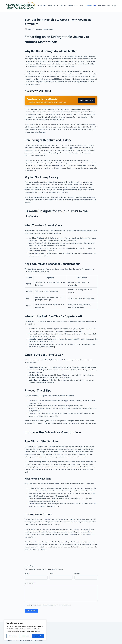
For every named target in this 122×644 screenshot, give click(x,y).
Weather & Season (104, 6)
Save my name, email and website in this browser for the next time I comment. (49, 605)
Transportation (91, 6)
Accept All (38, 636)
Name (27, 574)
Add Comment (30, 583)
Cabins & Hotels (53, 6)
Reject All (25, 636)
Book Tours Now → (86, 100)
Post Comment (31, 611)
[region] (25, 630)
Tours (82, 6)
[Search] (115, 6)
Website (77, 574)
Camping (63, 6)
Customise (13, 636)
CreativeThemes (38, 641)
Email (52, 574)
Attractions (42, 6)
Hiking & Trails (73, 6)
